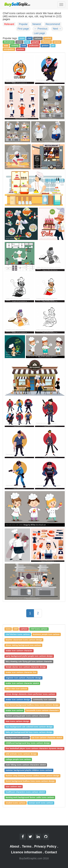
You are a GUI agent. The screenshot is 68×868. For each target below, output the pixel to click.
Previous (41, 29)
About (15, 846)
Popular (23, 24)
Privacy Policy (45, 846)
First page (23, 29)
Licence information (27, 852)
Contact (51, 852)
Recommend (53, 24)
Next (57, 29)
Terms (27, 846)
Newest (37, 24)
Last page (40, 33)
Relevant (9, 24)
